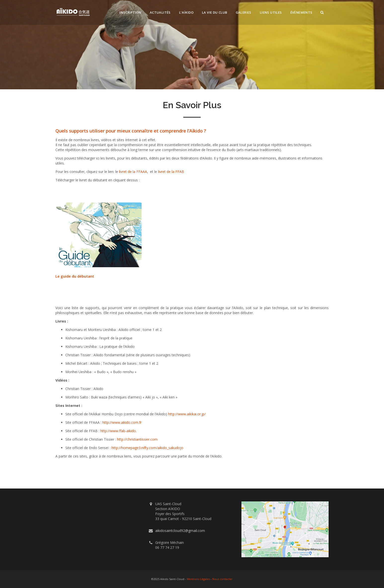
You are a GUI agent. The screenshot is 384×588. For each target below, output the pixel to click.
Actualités (160, 12)
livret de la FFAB (171, 172)
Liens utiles (271, 12)
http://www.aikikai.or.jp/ (187, 414)
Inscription (130, 12)
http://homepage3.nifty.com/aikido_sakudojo (147, 448)
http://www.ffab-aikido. (118, 431)
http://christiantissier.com (137, 439)
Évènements (301, 12)
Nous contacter (223, 579)
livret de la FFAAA (133, 172)
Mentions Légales (198, 579)
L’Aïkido (186, 12)
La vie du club (215, 12)
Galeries (244, 12)
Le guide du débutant (75, 276)
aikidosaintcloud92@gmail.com (180, 531)
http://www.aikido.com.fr (122, 422)
